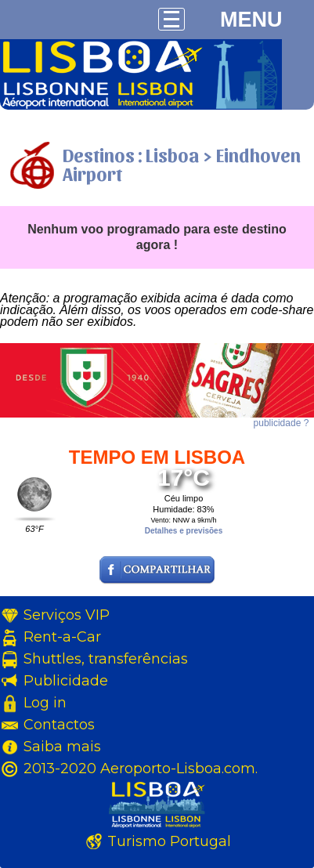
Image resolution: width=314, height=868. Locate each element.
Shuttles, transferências (106, 659)
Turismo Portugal (169, 841)
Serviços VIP (67, 615)
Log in (45, 703)
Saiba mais (62, 747)
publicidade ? (282, 423)
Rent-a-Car (62, 637)
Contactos (59, 725)
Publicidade (66, 681)
